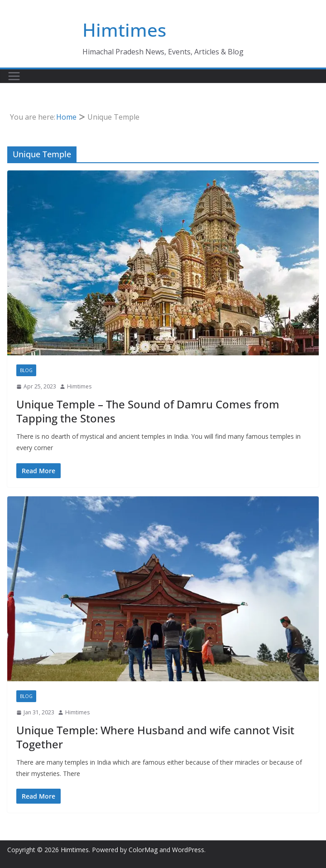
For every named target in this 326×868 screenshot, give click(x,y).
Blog (26, 370)
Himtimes (124, 30)
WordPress (188, 850)
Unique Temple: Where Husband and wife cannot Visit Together (155, 737)
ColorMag (143, 850)
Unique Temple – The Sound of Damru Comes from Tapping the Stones (148, 411)
